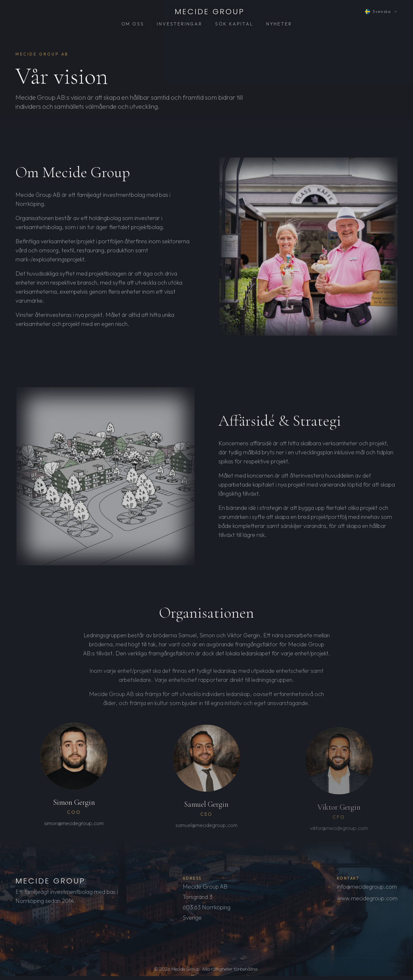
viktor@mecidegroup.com (339, 834)
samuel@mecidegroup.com (206, 830)
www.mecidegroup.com (367, 900)
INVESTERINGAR (179, 24)
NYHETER (279, 24)
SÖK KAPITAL (234, 24)
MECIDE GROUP (210, 12)
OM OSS (133, 24)
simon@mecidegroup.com (74, 827)
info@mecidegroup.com (367, 888)
